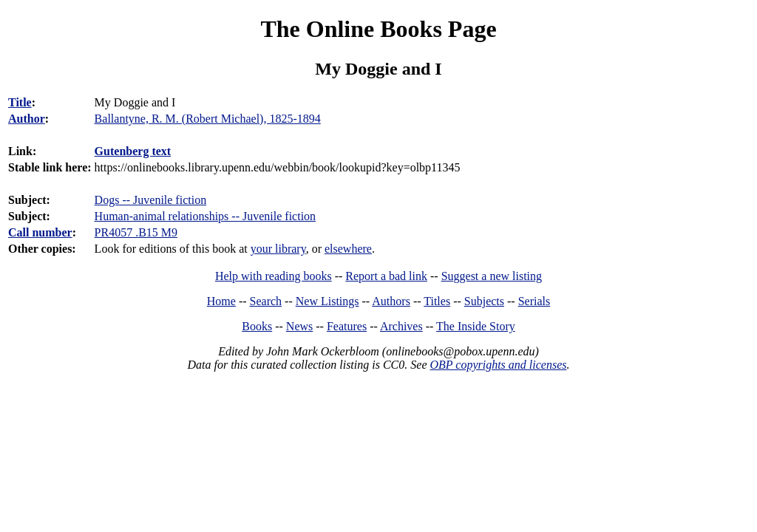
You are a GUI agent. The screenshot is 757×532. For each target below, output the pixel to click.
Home (221, 301)
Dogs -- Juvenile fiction (151, 200)
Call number (40, 232)
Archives (401, 326)
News (299, 326)
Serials (534, 301)
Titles (437, 301)
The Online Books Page (378, 29)
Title (20, 102)
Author (27, 119)
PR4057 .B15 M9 (136, 232)
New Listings (327, 301)
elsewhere (348, 249)
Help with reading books (274, 276)
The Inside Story (476, 326)
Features (347, 326)
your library (278, 249)
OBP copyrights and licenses (498, 365)
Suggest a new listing (492, 276)
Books (257, 326)
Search (266, 301)
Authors (391, 301)
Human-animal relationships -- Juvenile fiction (205, 216)
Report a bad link (386, 276)
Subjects (484, 301)
